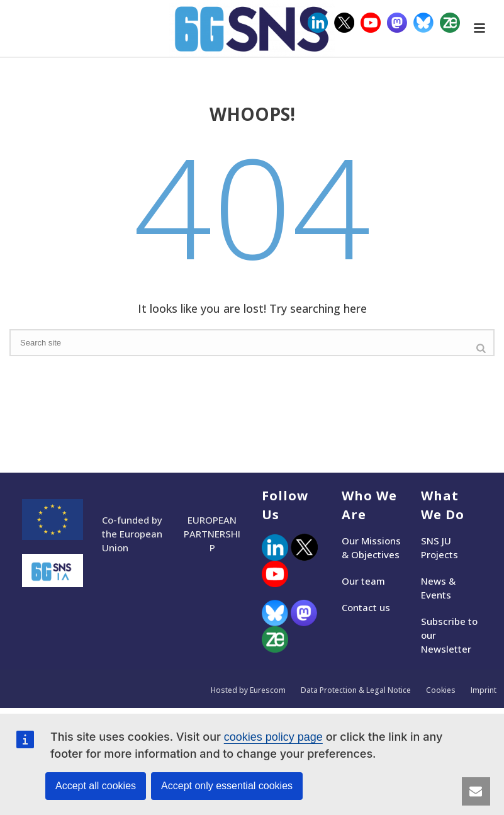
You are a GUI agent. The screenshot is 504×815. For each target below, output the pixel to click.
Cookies (441, 690)
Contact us (366, 607)
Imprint (484, 690)
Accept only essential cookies (227, 786)
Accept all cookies (96, 786)
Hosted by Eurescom (248, 690)
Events (436, 595)
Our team (363, 581)
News (434, 581)
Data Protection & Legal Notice (356, 690)
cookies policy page (273, 737)
